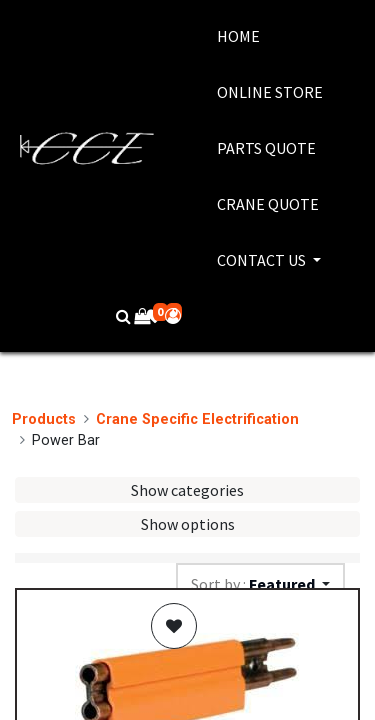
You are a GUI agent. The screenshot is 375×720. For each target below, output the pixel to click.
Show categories (187, 490)
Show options (188, 524)
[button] (174, 626)
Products (44, 419)
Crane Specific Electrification (197, 419)
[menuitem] (270, 36)
